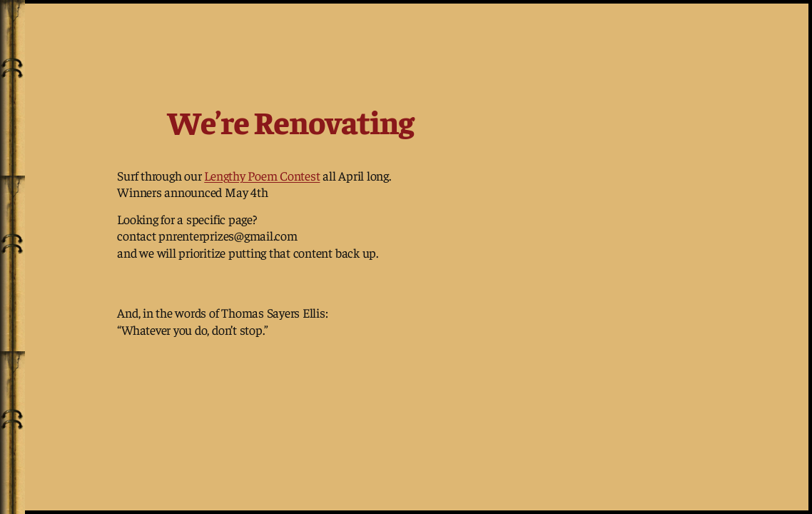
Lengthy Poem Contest (262, 175)
